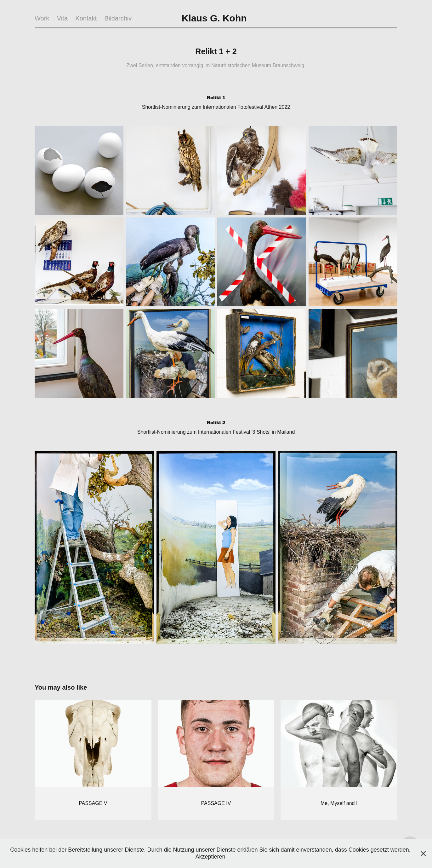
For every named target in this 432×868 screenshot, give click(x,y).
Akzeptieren (210, 857)
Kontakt (86, 18)
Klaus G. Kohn (214, 18)
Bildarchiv (118, 18)
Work (42, 18)
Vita (62, 18)
